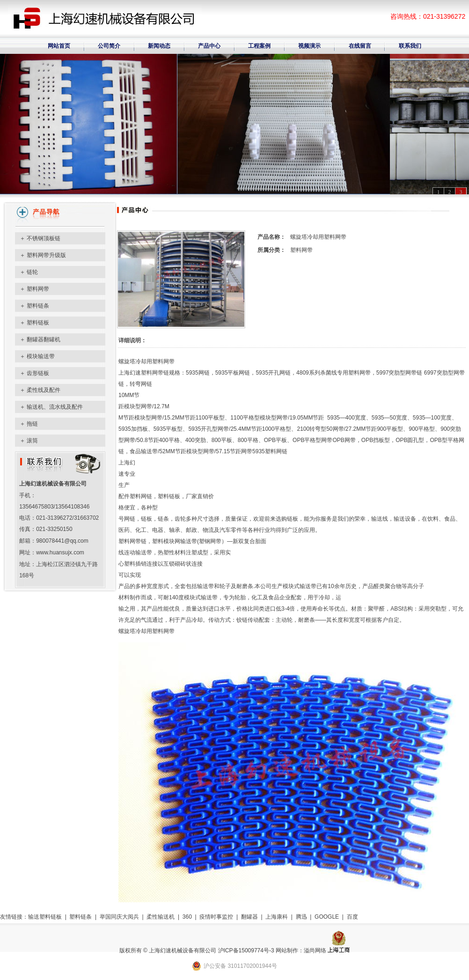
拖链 (32, 424)
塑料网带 (38, 289)
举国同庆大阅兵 (119, 917)
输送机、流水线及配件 (55, 407)
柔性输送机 (161, 917)
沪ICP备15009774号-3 (246, 951)
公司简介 (109, 46)
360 (187, 917)
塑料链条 (38, 306)
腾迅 (301, 917)
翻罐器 (249, 917)
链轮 (32, 272)
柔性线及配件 (44, 390)
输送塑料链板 (45, 917)
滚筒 (32, 441)
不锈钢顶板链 (44, 238)
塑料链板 (38, 323)
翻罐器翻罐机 (44, 339)
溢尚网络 (315, 951)
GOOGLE (327, 917)
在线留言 (360, 46)
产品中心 (209, 46)
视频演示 (309, 46)
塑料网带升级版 (46, 255)
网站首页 (59, 46)
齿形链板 (38, 373)
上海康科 (277, 917)
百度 (352, 917)
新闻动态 (159, 46)
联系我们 (410, 46)
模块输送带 (41, 356)
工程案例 (259, 46)
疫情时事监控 (216, 917)
